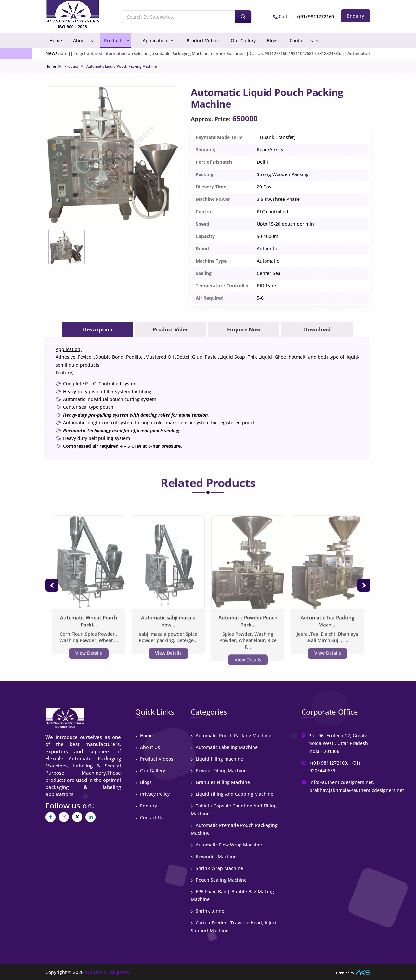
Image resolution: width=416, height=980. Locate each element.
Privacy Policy (152, 794)
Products (114, 40)
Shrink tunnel (208, 911)
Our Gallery (243, 40)
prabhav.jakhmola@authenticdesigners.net (357, 790)
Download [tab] (317, 329)
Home (56, 40)
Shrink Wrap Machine (217, 868)
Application (155, 40)
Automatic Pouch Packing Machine (231, 735)
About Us (83, 40)
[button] (52, 585)
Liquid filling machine (217, 759)
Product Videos (203, 40)
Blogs (273, 40)
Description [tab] (98, 329)
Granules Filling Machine (220, 782)
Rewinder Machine (214, 856)
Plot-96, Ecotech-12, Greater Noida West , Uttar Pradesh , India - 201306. (339, 743)
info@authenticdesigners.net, (342, 782)
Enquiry (146, 806)
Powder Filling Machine (219, 771)
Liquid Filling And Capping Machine (232, 794)
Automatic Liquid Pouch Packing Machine (122, 66)
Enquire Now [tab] (244, 329)
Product (71, 66)
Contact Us (301, 40)
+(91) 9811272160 (315, 16)
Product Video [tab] (171, 329)
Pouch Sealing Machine (219, 880)
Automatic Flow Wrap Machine (226, 845)
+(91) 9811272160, (329, 763)
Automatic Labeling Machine (224, 747)
